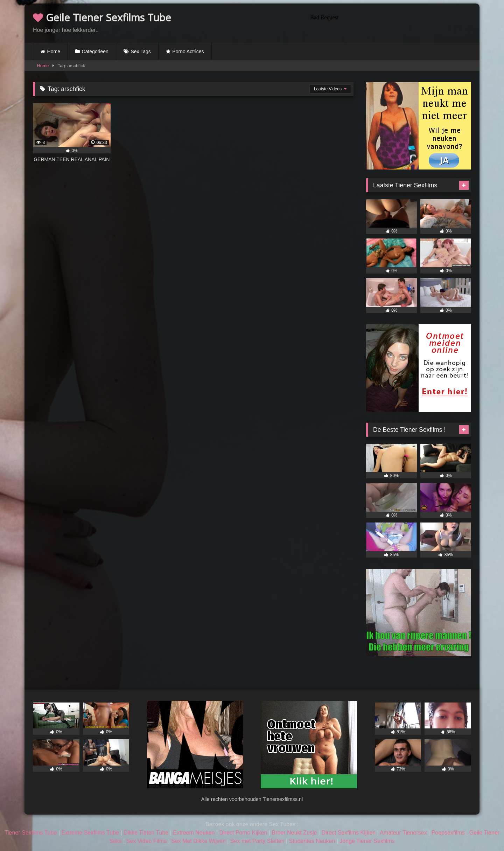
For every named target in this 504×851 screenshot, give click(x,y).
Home (54, 51)
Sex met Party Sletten (257, 841)
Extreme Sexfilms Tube (90, 833)
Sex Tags (141, 51)
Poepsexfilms (448, 833)
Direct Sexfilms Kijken (348, 833)
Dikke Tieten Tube (146, 833)
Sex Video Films (146, 841)
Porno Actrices (188, 51)
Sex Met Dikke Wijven (198, 841)
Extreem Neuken (194, 833)
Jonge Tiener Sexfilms (367, 841)
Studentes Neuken (312, 841)
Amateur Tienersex (403, 833)
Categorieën (95, 51)
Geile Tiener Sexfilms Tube (102, 17)
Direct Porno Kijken (243, 833)
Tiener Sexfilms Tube (31, 833)
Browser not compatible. (389, 22)
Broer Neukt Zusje (294, 833)
